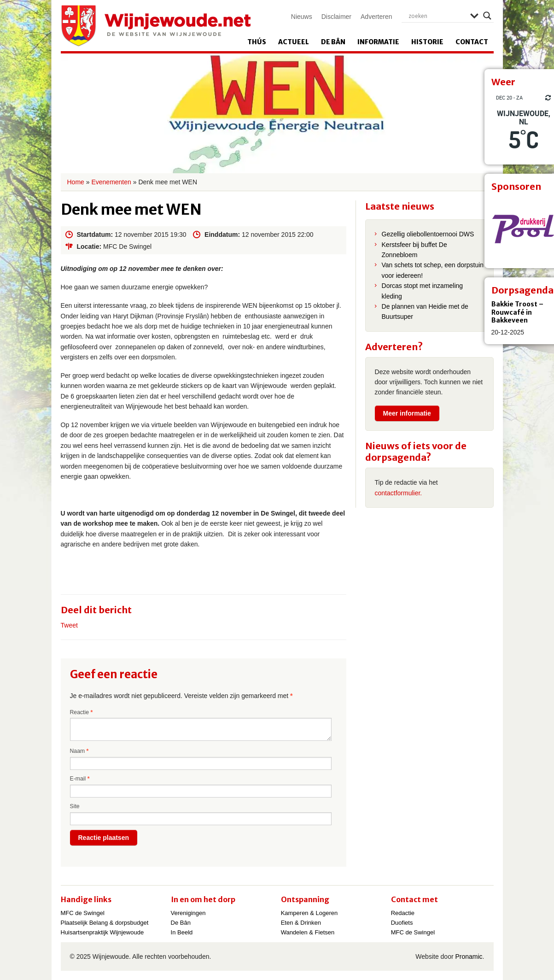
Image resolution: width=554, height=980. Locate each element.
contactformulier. (399, 493)
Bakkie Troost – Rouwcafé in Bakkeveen (517, 312)
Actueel (294, 42)
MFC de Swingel (83, 913)
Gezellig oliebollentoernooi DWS (428, 234)
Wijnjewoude (156, 26)
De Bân (333, 42)
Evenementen (111, 182)
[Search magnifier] (487, 16)
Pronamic (469, 957)
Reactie (82, 712)
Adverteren (376, 17)
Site (75, 806)
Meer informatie (407, 413)
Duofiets (402, 923)
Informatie (378, 42)
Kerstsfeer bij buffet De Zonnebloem (414, 250)
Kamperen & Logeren (309, 913)
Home (76, 182)
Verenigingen (188, 913)
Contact (472, 42)
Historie (427, 42)
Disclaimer (336, 17)
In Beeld (182, 932)
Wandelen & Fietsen (308, 932)
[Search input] (437, 16)
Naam (79, 751)
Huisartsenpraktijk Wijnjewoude (102, 932)
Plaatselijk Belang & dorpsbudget (105, 923)
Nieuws (302, 17)
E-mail (80, 779)
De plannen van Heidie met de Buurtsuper (425, 311)
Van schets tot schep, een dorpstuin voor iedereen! (433, 270)
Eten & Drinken (301, 923)
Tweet (69, 625)
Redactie (403, 913)
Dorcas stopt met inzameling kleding (423, 291)
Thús (257, 42)
